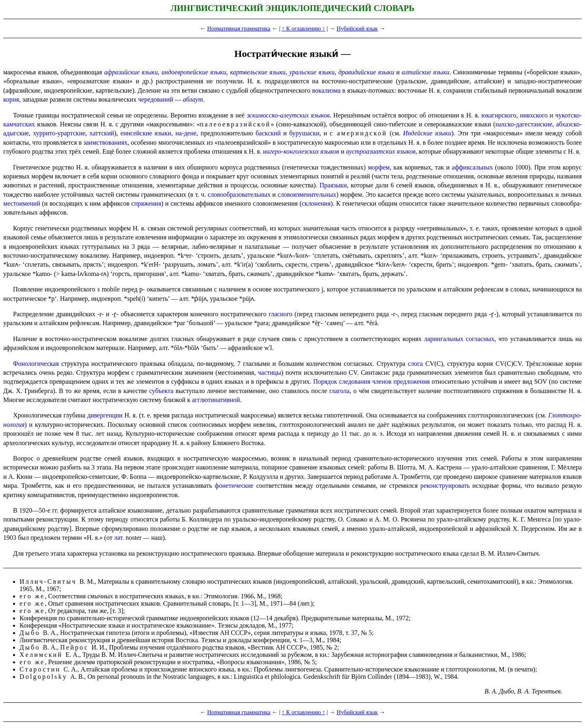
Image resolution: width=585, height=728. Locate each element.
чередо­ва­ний (156, 99)
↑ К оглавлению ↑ (303, 28)
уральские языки (312, 72)
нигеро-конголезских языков (301, 151)
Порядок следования (342, 381)
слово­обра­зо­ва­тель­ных (239, 194)
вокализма (326, 90)
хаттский (102, 133)
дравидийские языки (366, 72)
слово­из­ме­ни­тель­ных (307, 194)
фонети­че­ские (234, 486)
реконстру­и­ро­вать (445, 486)
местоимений (22, 203)
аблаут (193, 99)
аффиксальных (472, 167)
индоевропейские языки (194, 72)
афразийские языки (131, 72)
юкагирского (499, 115)
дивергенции (105, 415)
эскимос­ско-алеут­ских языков (288, 115)
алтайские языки (426, 72)
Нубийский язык (357, 28)
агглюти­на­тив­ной (216, 400)
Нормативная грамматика (239, 28)
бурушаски (304, 133)
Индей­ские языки (427, 133)
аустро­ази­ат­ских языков (380, 151)
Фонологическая (36, 364)
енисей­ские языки (146, 133)
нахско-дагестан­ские (524, 124)
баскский (268, 133)
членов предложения (401, 381)
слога (415, 364)
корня (11, 99)
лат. (119, 538)
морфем (379, 167)
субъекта (161, 391)
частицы (270, 373)
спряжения (146, 203)
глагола (340, 391)
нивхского (534, 115)
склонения (316, 203)
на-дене (186, 133)
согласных (480, 339)
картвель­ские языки (258, 72)
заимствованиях (105, 142)
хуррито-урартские (59, 133)
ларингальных (444, 339)
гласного (281, 314)
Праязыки (333, 185)
